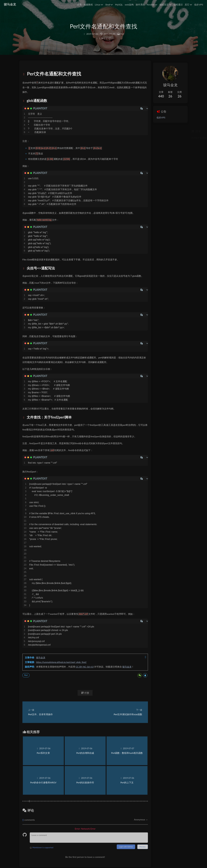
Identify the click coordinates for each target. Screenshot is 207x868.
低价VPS (154, 118)
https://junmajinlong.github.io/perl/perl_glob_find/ (64, 675)
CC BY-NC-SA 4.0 (87, 680)
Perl (122, 36)
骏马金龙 (43, 671)
